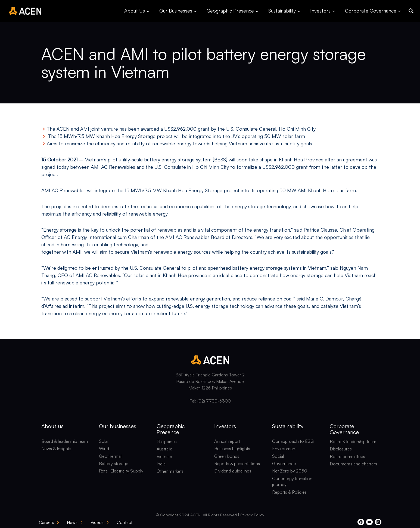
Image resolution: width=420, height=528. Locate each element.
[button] (411, 11)
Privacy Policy (252, 515)
